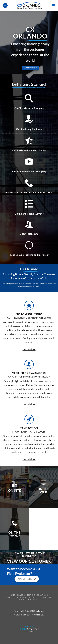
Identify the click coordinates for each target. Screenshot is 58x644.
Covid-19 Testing (26, 595)
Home (12, 595)
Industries (12, 597)
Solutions (43, 595)
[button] (5, 6)
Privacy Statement (29, 599)
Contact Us (46, 597)
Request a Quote (29, 597)
